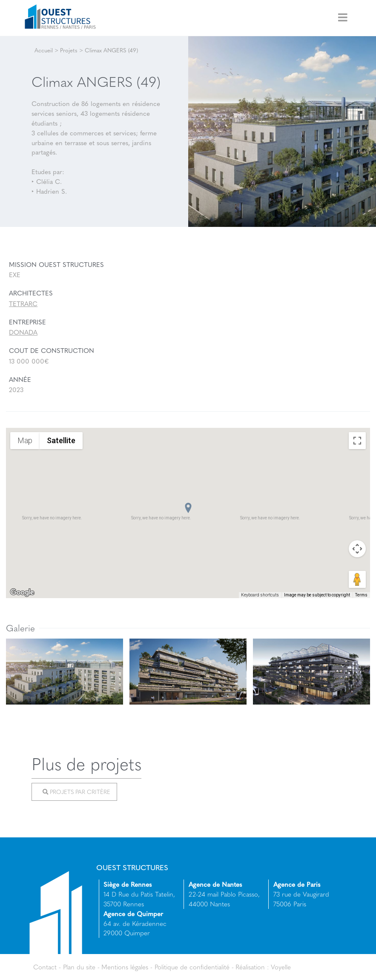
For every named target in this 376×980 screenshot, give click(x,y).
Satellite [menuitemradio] (61, 440)
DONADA (23, 332)
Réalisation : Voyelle (263, 967)
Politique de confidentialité (192, 967)
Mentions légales (125, 967)
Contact (45, 967)
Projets (69, 50)
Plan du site (79, 967)
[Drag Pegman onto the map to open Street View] (357, 579)
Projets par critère (76, 792)
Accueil (44, 50)
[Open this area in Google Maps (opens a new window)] (22, 593)
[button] (188, 508)
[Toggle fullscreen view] (357, 441)
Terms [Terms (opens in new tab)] (361, 595)
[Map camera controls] (357, 549)
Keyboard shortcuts (260, 595)
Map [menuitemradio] (25, 440)
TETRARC (23, 304)
